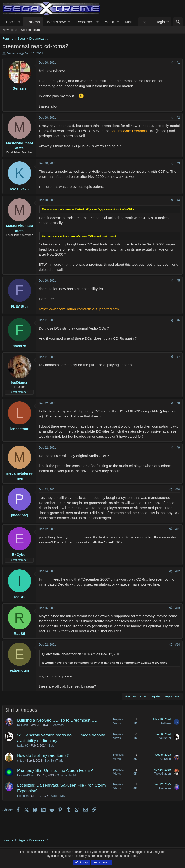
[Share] (172, 63)
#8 (178, 403)
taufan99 (23, 746)
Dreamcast (57, 725)
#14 (178, 645)
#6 (178, 320)
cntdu (21, 761)
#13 (178, 608)
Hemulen (23, 796)
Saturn (53, 746)
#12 (178, 571)
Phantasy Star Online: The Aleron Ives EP (55, 771)
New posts (10, 30)
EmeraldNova (26, 775)
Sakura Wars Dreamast (129, 131)
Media (109, 22)
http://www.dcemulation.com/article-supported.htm (79, 309)
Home (11, 22)
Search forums (31, 30)
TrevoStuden (163, 774)
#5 (178, 281)
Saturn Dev (58, 796)
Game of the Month (69, 775)
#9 (178, 448)
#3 (178, 163)
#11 (178, 529)
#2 (178, 118)
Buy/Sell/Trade (54, 761)
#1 (178, 63)
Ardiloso (166, 723)
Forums (33, 22)
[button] (20, 22)
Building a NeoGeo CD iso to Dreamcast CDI (58, 720)
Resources (85, 22)
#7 (178, 357)
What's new (56, 22)
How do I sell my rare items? (43, 756)
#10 (178, 490)
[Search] (178, 22)
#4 (178, 200)
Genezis (12, 53)
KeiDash (23, 725)
